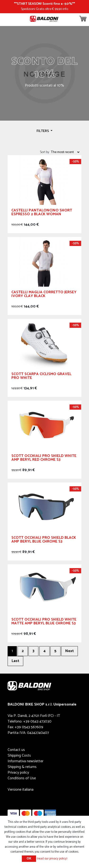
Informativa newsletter (26, 761)
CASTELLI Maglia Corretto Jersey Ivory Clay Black (44, 295)
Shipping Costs (19, 756)
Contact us (16, 750)
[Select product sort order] (65, 152)
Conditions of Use (22, 778)
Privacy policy (18, 773)
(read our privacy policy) (52, 859)
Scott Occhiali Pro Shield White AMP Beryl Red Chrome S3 (44, 458)
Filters (43, 131)
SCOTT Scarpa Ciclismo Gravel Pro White (41, 377)
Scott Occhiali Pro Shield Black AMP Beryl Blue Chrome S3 (44, 540)
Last (15, 661)
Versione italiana (21, 790)
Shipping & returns (22, 767)
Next (70, 651)
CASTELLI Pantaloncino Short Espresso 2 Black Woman (42, 213)
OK (29, 859)
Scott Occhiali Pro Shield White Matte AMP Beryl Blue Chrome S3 (44, 622)
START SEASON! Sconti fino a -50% (44, 4)
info (65, 9)
